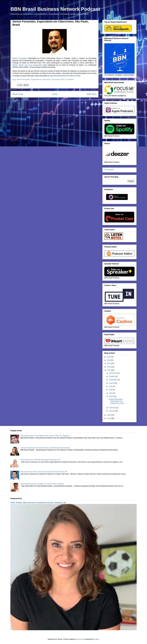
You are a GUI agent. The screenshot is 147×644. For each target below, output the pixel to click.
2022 (109, 367)
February (113, 408)
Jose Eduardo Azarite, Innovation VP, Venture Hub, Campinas (42, 484)
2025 (109, 357)
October (112, 376)
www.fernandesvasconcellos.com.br (65, 76)
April (111, 393)
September (113, 380)
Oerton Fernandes (20, 58)
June (111, 386)
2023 (109, 363)
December (113, 373)
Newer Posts (18, 94)
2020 (109, 415)
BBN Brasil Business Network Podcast (55, 9)
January (112, 411)
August (112, 383)
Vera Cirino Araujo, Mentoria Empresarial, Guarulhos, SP (40, 460)
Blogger (96, 639)
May (111, 390)
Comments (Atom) (59, 100)
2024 (109, 360)
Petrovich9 (80, 639)
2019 (109, 418)
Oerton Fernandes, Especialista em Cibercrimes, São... (117, 401)
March (112, 396)
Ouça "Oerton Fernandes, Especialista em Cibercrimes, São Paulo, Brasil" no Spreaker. (43, 79)
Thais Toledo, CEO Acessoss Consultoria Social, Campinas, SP (38, 503)
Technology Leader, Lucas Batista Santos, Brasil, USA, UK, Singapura (45, 436)
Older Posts (92, 94)
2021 (109, 370)
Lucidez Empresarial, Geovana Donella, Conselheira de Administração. (45, 448)
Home (55, 94)
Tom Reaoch (109, 169)
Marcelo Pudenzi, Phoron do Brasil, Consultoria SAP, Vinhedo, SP (44, 472)
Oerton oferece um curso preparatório (28, 65)
